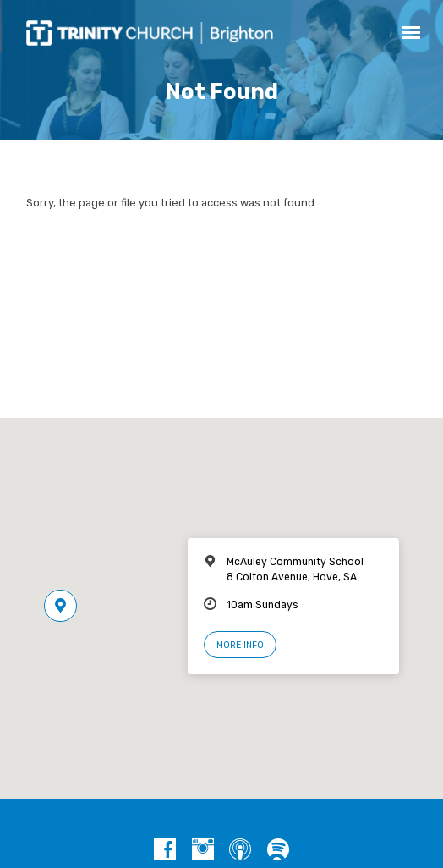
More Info (240, 645)
